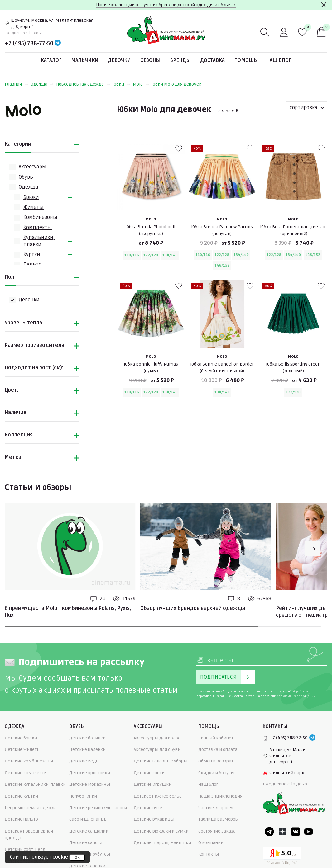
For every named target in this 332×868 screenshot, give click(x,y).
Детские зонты (150, 773)
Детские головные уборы (161, 761)
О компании (211, 843)
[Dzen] (282, 832)
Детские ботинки (87, 738)
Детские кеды (84, 761)
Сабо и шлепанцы (88, 819)
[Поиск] (265, 32)
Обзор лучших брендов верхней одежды (193, 608)
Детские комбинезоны (29, 761)
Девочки (119, 60)
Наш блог (279, 60)
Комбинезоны (40, 217)
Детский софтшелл (25, 849)
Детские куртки (21, 796)
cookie (60, 857)
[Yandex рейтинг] (282, 857)
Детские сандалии (89, 831)
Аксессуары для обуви (157, 750)
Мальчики (85, 60)
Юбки (121, 84)
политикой (282, 691)
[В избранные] (179, 149)
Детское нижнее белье (158, 796)
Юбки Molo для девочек (176, 84)
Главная (16, 84)
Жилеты (34, 207)
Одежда (42, 84)
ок (77, 857)
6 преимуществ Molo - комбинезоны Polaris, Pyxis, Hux (68, 612)
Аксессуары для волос (157, 738)
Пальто (32, 265)
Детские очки (148, 808)
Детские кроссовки (90, 773)
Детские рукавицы (154, 819)
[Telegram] (58, 43)
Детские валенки (87, 750)
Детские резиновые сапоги (98, 808)
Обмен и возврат (216, 761)
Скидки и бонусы (216, 773)
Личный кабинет (216, 738)
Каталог (51, 60)
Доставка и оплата (218, 750)
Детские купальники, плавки (35, 784)
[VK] (296, 832)
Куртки (32, 255)
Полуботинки (83, 796)
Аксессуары (33, 167)
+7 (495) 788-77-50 (29, 43)
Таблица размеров (218, 819)
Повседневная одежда (83, 84)
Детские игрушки (153, 784)
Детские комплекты (26, 773)
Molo (141, 84)
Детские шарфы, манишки (162, 843)
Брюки (31, 197)
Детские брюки (21, 738)
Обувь (26, 177)
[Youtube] (309, 832)
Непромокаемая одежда (31, 808)
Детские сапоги (86, 843)
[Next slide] (312, 549)
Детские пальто (21, 819)
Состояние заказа (217, 831)
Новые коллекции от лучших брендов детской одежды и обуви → (166, 5)
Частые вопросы (216, 808)
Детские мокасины (90, 784)
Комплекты (38, 228)
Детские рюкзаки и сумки (161, 831)
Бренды (180, 60)
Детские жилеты (23, 750)
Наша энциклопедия (220, 796)
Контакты (209, 854)
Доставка (212, 60)
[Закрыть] (324, 5)
